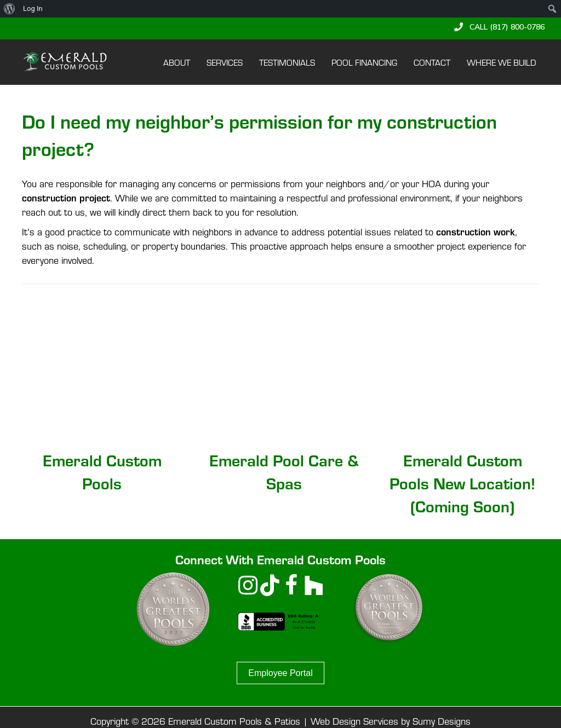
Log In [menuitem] (33, 8)
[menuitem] (10, 9)
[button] (499, 27)
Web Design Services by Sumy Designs (391, 721)
